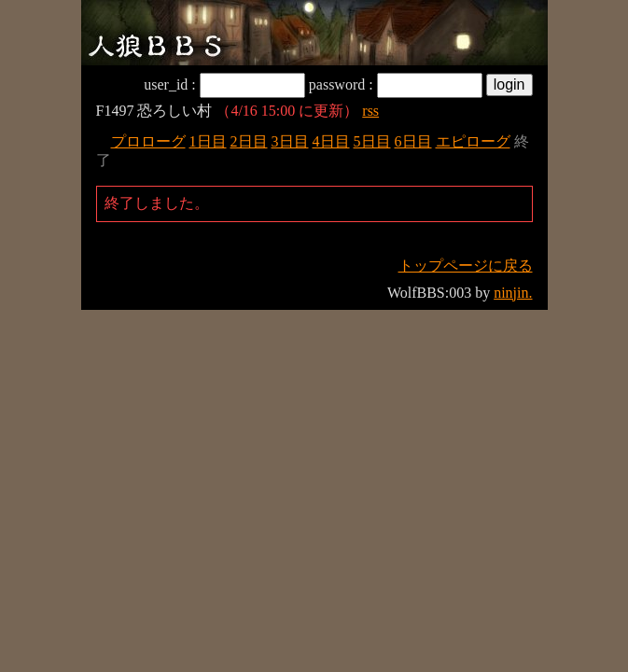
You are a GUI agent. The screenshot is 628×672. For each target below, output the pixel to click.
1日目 (208, 141)
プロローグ (148, 141)
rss (370, 111)
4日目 (331, 141)
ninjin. (513, 293)
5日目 (372, 141)
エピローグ (473, 141)
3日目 (290, 141)
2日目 (249, 141)
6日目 (413, 141)
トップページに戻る (466, 266)
